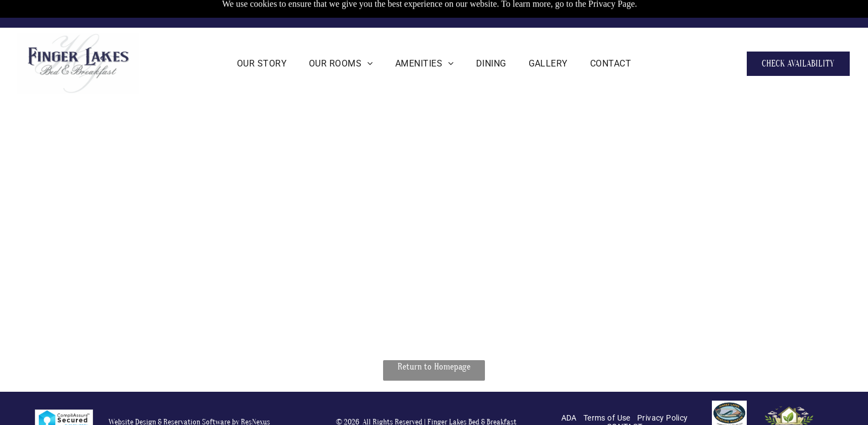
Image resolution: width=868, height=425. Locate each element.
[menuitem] (262, 63)
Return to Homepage (434, 367)
